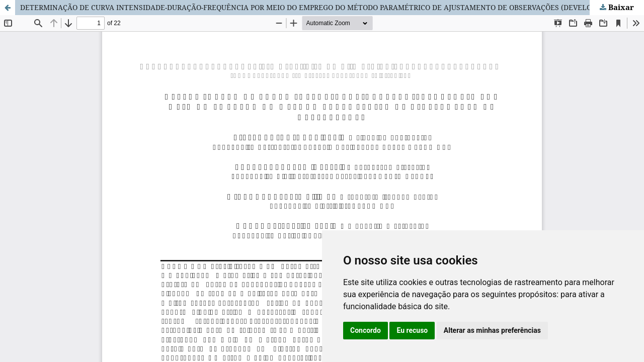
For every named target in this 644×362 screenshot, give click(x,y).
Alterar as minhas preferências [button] (492, 330)
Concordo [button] (366, 330)
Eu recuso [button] (412, 330)
